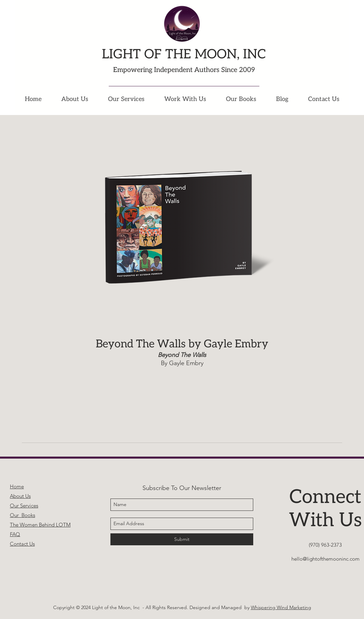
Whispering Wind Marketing (281, 607)
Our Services (24, 506)
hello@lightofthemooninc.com (325, 559)
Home (17, 486)
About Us (20, 496)
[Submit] (182, 539)
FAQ (15, 534)
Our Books (22, 515)
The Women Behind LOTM (40, 525)
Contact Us (22, 544)
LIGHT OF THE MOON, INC (184, 54)
